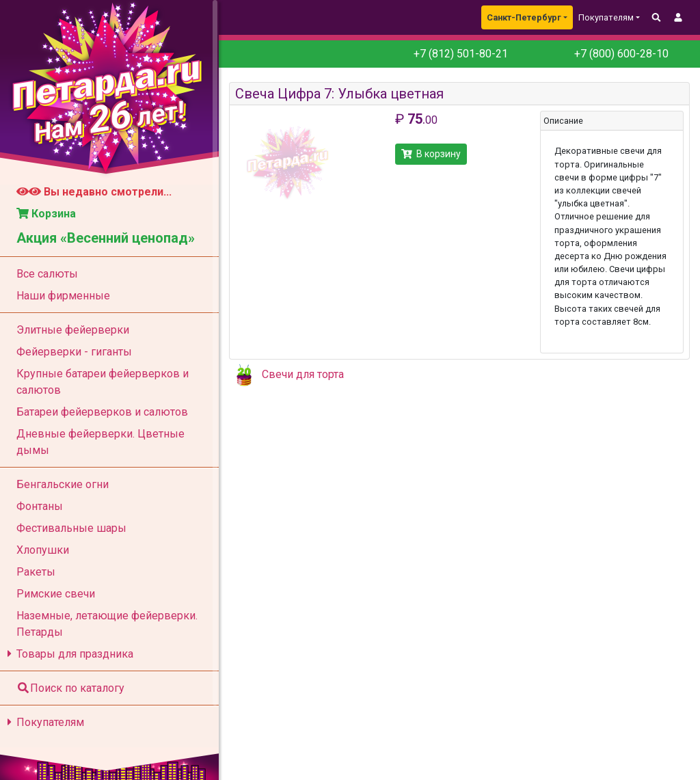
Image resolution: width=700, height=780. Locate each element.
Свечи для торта (303, 374)
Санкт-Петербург (524, 17)
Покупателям (43, 722)
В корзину (431, 154)
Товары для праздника (68, 654)
